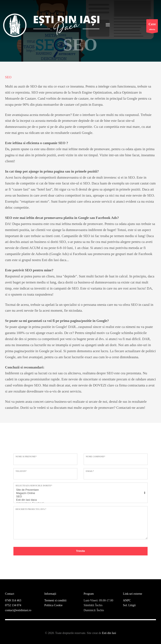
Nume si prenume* (26, 457)
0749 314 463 (13, 600)
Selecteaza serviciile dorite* (34, 486)
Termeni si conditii (56, 600)
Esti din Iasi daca (80, 500)
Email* (90, 471)
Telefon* (21, 471)
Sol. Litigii (129, 605)
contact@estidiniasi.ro (18, 610)
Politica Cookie (54, 605)
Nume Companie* (95, 457)
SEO (80, 497)
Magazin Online (80, 493)
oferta (152, 27)
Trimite (81, 551)
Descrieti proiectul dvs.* (31, 509)
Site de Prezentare (80, 490)
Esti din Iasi (109, 633)
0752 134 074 (13, 605)
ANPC (127, 600)
